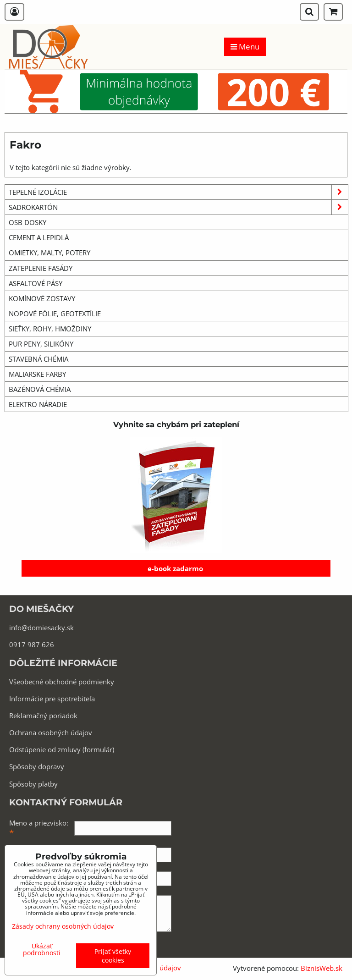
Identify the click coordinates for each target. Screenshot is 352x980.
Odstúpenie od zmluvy (45, 749)
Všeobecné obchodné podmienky (62, 682)
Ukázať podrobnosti (42, 949)
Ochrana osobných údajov (51, 732)
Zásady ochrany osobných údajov (63, 926)
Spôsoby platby (33, 784)
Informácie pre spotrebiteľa (52, 699)
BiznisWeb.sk (322, 968)
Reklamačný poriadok (43, 716)
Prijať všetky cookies (113, 956)
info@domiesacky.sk (41, 628)
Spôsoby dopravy (37, 766)
